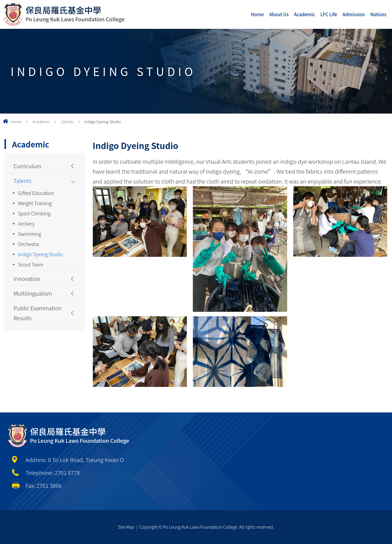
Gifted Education (36, 193)
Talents (67, 122)
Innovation (27, 278)
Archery (26, 223)
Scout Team (31, 264)
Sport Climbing (34, 213)
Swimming (30, 234)
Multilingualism (33, 293)
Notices (378, 14)
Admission (354, 14)
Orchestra (29, 244)
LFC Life (329, 14)
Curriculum (27, 166)
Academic (305, 14)
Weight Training (35, 203)
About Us (279, 14)
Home (257, 14)
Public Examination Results (38, 313)
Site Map (126, 527)
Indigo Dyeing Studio (40, 254)
